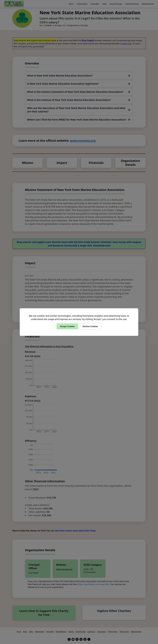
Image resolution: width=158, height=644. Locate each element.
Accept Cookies (67, 326)
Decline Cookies (90, 326)
